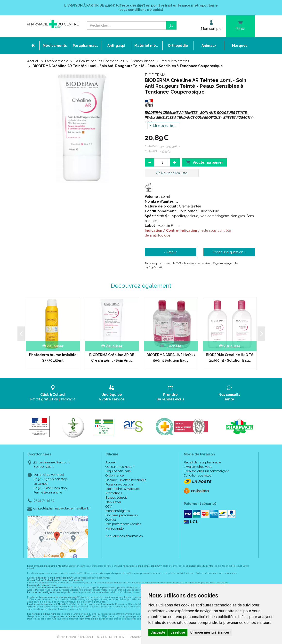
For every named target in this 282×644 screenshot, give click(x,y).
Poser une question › (229, 252)
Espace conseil (116, 497)
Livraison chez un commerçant (206, 471)
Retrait (53, 393)
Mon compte (115, 529)
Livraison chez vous (198, 467)
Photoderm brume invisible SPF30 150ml (53, 358)
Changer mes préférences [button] (210, 632)
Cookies (111, 520)
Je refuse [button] (178, 632)
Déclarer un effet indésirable (126, 480)
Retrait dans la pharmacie (202, 462)
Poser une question (119, 484)
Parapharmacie (57, 61)
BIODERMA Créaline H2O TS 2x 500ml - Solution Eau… (230, 358)
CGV (109, 506)
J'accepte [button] (158, 632)
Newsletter (113, 502)
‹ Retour (170, 252)
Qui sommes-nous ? (120, 467)
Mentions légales (118, 511)
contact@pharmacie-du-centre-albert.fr (62, 509)
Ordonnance (115, 475)
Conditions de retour (198, 475)
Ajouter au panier (204, 162)
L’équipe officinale (118, 471)
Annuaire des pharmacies (124, 536)
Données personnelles (122, 515)
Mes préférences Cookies (123, 524)
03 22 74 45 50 (44, 500)
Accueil (33, 61)
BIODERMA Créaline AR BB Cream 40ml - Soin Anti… (112, 358)
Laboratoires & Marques (122, 489)
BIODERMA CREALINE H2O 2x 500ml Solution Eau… (171, 358)
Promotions (114, 493)
